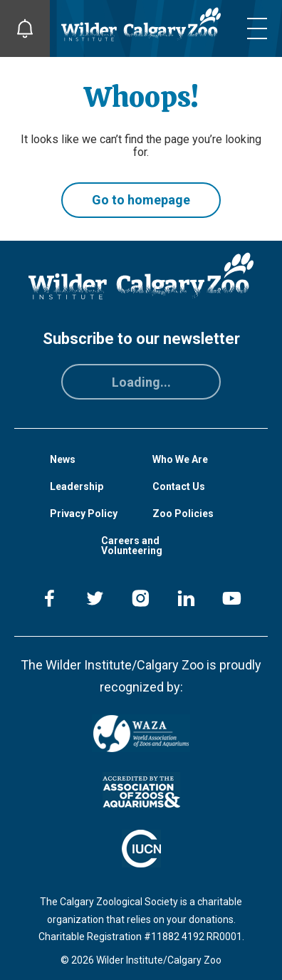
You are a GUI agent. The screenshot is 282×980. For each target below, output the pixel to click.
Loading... (141, 382)
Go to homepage (141, 200)
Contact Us (179, 486)
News (63, 459)
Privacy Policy (84, 514)
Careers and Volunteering (132, 546)
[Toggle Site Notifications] (25, 28)
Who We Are (180, 459)
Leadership (77, 486)
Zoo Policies (183, 514)
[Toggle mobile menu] (257, 28)
